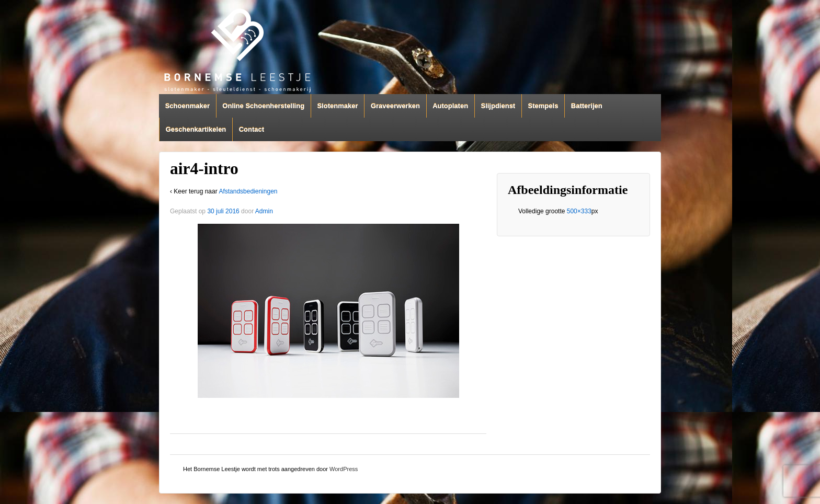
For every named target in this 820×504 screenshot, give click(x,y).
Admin (264, 211)
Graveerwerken (395, 106)
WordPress (344, 469)
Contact (252, 129)
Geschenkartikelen (196, 129)
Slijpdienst (498, 106)
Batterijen (587, 106)
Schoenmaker (187, 106)
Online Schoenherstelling (263, 106)
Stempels (543, 106)
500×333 (579, 211)
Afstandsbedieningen (248, 191)
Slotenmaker (337, 106)
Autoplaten (450, 106)
